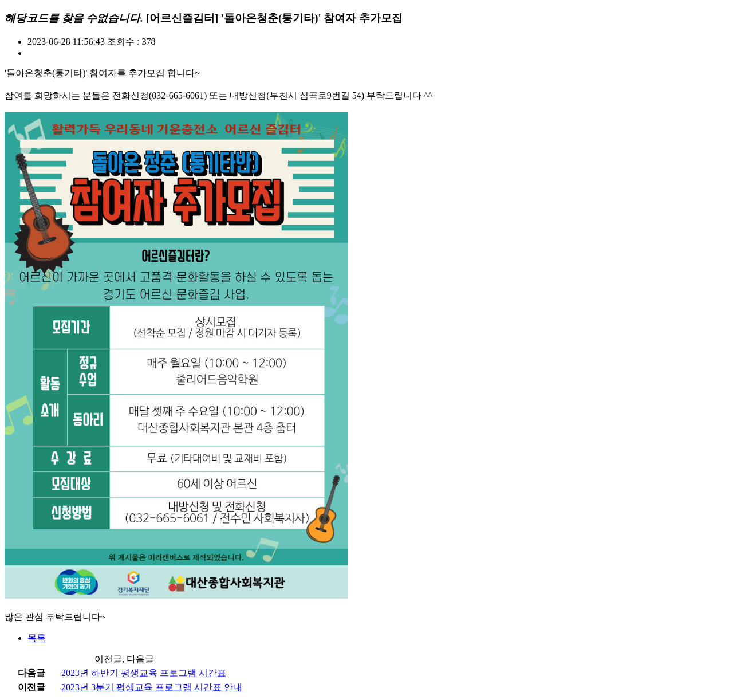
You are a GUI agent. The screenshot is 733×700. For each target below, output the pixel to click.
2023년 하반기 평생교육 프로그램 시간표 (144, 673)
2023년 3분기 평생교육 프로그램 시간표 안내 (152, 687)
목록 (37, 638)
